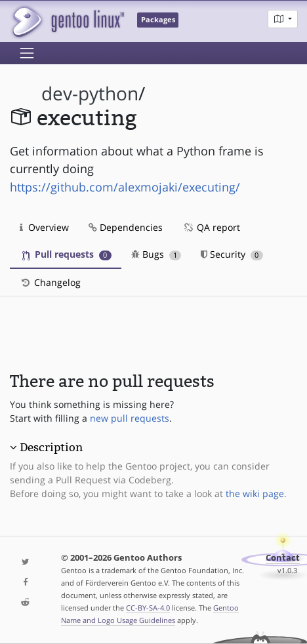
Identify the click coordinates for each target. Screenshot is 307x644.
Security (232, 254)
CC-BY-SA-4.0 (148, 608)
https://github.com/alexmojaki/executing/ (125, 187)
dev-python (90, 93)
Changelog (50, 282)
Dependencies (126, 227)
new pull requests (130, 418)
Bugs (156, 254)
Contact (283, 558)
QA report (211, 227)
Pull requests (67, 254)
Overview (44, 227)
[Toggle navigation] (27, 53)
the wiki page (255, 493)
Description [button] (51, 447)
